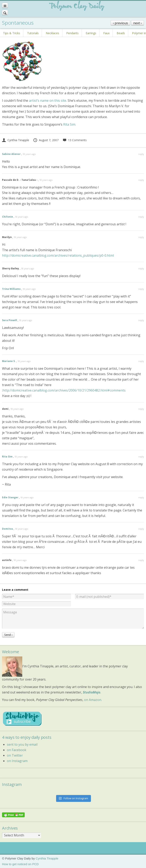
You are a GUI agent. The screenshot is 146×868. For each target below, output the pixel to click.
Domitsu (7, 529)
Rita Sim (7, 457)
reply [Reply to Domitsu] (141, 529)
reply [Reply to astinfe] (141, 560)
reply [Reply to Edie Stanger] (141, 497)
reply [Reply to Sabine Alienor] (141, 154)
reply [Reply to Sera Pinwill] (141, 320)
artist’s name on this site (48, 101)
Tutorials (33, 33)
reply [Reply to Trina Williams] (141, 289)
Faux (106, 33)
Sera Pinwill (10, 320)
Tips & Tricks (12, 33)
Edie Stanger (10, 497)
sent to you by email (22, 744)
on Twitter (15, 755)
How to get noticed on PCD (20, 864)
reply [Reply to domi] (141, 409)
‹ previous (120, 23)
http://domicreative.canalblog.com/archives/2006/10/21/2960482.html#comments (64, 390)
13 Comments (75, 140)
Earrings (91, 33)
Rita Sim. (70, 124)
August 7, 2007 (46, 140)
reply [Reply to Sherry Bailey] (141, 268)
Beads (121, 33)
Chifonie (7, 217)
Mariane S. (9, 361)
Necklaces (52, 33)
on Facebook (17, 750)
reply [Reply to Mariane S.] (141, 361)
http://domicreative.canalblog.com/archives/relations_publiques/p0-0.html (58, 255)
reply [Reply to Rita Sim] (141, 457)
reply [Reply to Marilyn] (141, 237)
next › (137, 23)
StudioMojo (92, 692)
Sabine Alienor (11, 154)
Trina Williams (11, 289)
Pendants (72, 33)
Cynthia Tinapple (16, 140)
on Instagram (17, 761)
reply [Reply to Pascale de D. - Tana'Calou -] (141, 180)
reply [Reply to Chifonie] (141, 217)
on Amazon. (93, 700)
